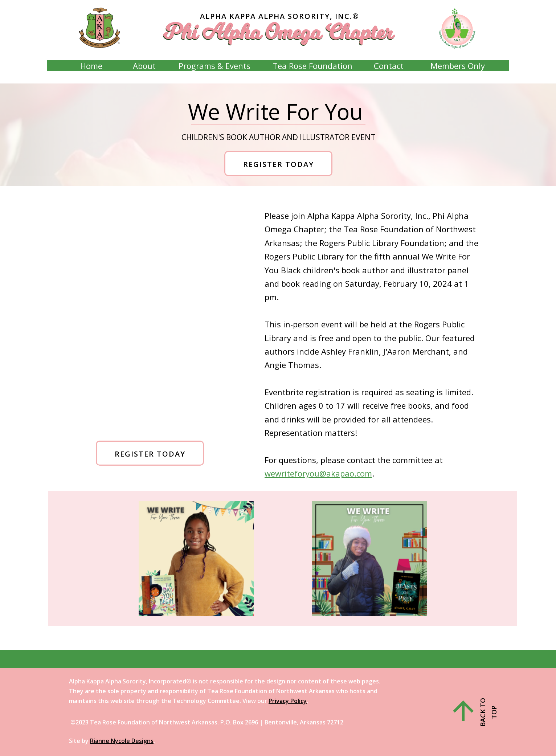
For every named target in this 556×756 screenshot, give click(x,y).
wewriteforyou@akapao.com (318, 473)
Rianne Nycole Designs (122, 741)
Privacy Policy (288, 701)
